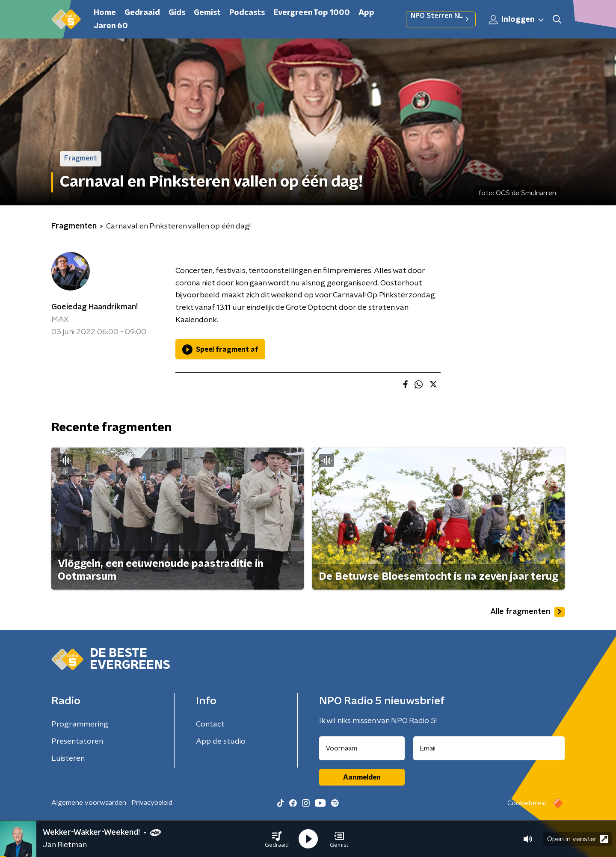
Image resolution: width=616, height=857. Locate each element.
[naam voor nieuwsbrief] (362, 748)
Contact (210, 724)
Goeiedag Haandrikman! (95, 307)
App (366, 13)
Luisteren (68, 759)
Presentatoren (77, 741)
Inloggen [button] (517, 20)
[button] (277, 839)
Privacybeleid (152, 803)
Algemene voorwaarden (89, 803)
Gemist (207, 13)
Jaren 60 (111, 26)
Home (105, 13)
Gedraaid (142, 13)
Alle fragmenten (527, 612)
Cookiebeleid (527, 803)
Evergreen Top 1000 (312, 13)
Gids (177, 13)
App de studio (221, 741)
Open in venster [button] (578, 839)
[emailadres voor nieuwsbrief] (489, 748)
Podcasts (247, 13)
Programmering (80, 724)
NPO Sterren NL (441, 19)
